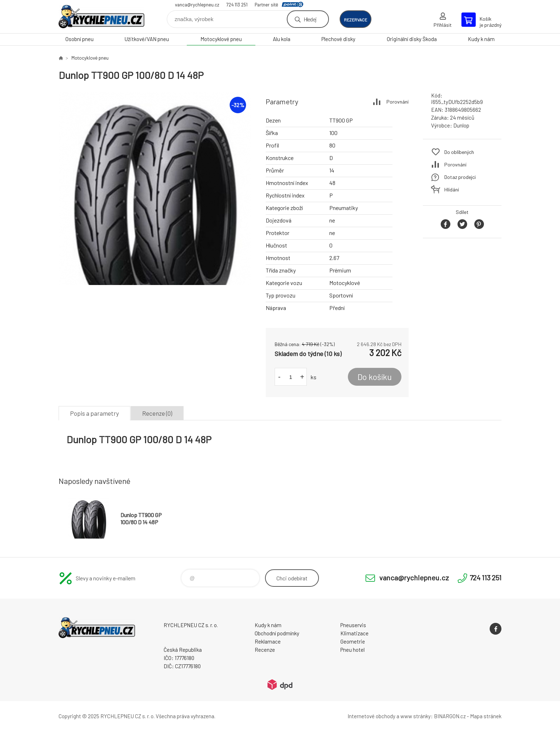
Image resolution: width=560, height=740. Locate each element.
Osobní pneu (79, 39)
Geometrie (353, 641)
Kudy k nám (481, 39)
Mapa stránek (486, 716)
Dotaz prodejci (460, 177)
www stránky (416, 716)
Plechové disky (338, 39)
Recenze (265, 650)
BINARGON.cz (450, 716)
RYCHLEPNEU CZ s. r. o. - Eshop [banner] (101, 17)
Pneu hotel (352, 650)
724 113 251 (237, 5)
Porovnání (397, 102)
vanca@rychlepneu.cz (197, 5)
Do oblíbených (459, 152)
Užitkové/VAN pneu (147, 39)
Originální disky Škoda (412, 39)
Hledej (310, 19)
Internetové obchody (371, 716)
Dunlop (461, 125)
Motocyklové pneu (221, 39)
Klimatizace (354, 633)
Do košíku (375, 377)
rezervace (356, 20)
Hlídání (452, 189)
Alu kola (282, 39)
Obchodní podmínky (277, 633)
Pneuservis (353, 625)
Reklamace (268, 641)
